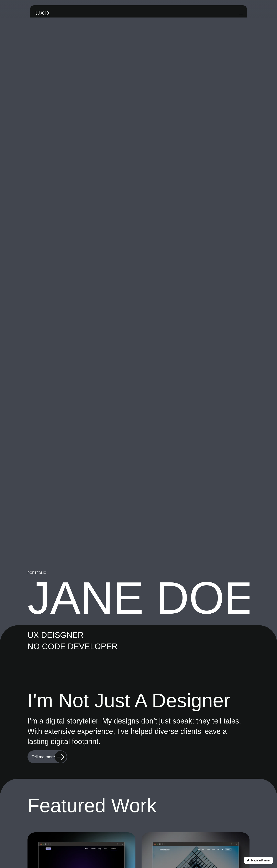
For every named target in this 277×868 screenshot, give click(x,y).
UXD (40, 10)
